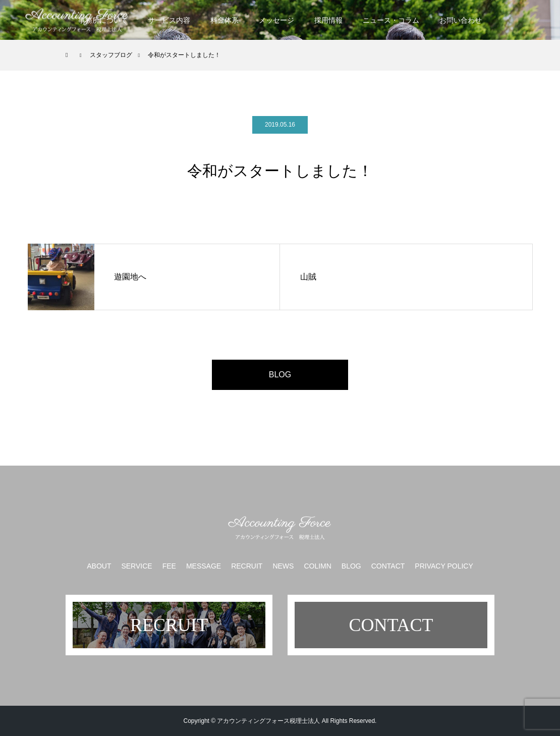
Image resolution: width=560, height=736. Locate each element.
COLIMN (317, 566)
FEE (169, 566)
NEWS (283, 566)
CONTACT (388, 566)
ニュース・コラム (391, 20)
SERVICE (136, 566)
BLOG (280, 375)
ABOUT (99, 566)
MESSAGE (204, 566)
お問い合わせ (461, 20)
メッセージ (276, 20)
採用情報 (328, 20)
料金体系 (225, 20)
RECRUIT (247, 566)
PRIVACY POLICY (444, 566)
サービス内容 (169, 20)
